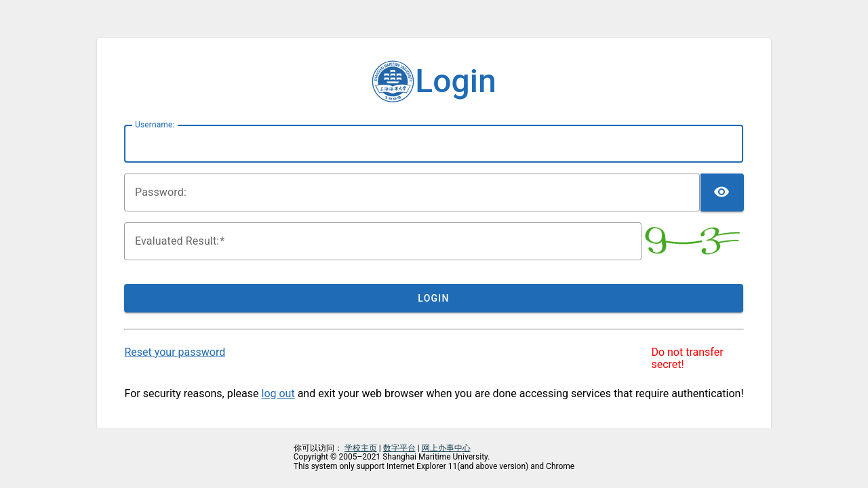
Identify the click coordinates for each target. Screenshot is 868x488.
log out (278, 393)
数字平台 (399, 448)
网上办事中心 (446, 448)
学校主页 (361, 448)
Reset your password (175, 352)
